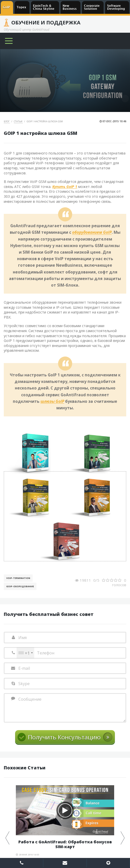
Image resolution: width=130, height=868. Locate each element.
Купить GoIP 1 (65, 187)
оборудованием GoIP (92, 232)
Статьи (18, 121)
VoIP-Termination (18, 578)
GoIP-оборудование (20, 586)
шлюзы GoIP (52, 402)
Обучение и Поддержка (46, 23)
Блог (7, 121)
